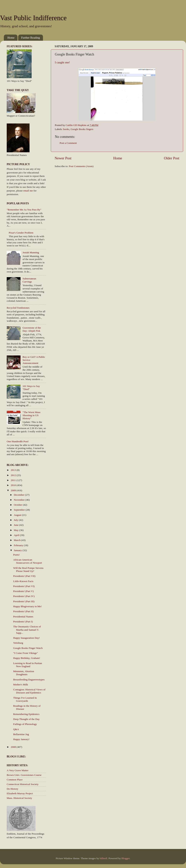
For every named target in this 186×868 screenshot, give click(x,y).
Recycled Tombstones (18, 308)
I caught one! (62, 62)
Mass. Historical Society (19, 798)
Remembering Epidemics (26, 714)
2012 (14, 475)
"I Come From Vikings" (26, 653)
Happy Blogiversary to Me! (28, 606)
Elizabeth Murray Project (20, 793)
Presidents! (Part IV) (24, 596)
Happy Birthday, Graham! (27, 658)
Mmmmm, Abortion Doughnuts (24, 673)
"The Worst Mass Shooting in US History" (31, 415)
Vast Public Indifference (33, 18)
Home (11, 38)
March (18, 540)
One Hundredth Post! (18, 441)
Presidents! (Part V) (23, 591)
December (19, 495)
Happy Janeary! (21, 739)
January (18, 550)
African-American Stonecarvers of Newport (28, 561)
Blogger (126, 858)
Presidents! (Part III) (24, 601)
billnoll (103, 858)
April (17, 535)
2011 (14, 480)
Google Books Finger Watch (28, 648)
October (18, 505)
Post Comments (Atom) (81, 166)
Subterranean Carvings (29, 280)
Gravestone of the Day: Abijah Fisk (32, 329)
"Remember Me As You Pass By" (24, 210)
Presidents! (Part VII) (24, 576)
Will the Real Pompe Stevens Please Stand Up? (28, 569)
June (16, 525)
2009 (14, 490)
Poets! (16, 555)
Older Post (172, 158)
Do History (12, 789)
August (18, 515)
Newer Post (63, 158)
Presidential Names (23, 617)
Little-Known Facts (23, 581)
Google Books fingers (82, 129)
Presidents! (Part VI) (24, 586)
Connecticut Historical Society (23, 784)
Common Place (15, 780)
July (16, 520)
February (19, 545)
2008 (14, 747)
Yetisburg (18, 643)
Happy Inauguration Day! (27, 638)
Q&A (16, 729)
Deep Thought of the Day (26, 719)
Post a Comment (68, 143)
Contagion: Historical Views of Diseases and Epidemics (29, 691)
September (20, 510)
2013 (14, 470)
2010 (14, 485)
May (16, 530)
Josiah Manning (31, 252)
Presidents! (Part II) (23, 611)
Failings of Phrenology (25, 724)
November (20, 500)
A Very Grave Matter (18, 770)
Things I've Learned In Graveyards (25, 699)
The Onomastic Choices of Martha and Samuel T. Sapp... (27, 630)
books (66, 129)
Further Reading (30, 38)
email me (28, 191)
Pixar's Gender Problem (21, 233)
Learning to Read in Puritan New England (28, 665)
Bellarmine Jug (21, 734)
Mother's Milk (21, 685)
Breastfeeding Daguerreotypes (29, 680)
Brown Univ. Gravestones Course (24, 775)
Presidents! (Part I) (23, 622)
